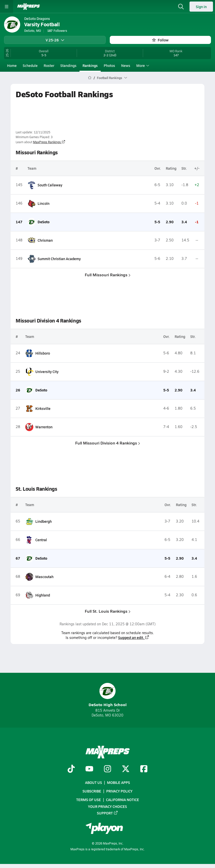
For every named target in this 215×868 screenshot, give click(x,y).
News (126, 65)
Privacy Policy (119, 791)
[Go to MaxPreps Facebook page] (144, 769)
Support (107, 813)
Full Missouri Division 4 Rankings (108, 443)
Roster (49, 65)
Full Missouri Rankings (108, 274)
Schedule (30, 65)
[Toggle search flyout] (181, 7)
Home (12, 65)
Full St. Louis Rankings (108, 611)
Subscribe (92, 791)
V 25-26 (55, 40)
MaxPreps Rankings (49, 142)
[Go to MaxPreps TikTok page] (71, 769)
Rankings (90, 65)
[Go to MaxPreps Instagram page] (107, 769)
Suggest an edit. (134, 637)
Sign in (201, 7)
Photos (109, 65)
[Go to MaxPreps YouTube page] (89, 769)
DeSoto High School (108, 695)
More (142, 65)
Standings (68, 65)
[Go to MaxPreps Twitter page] (126, 769)
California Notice (123, 800)
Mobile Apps (118, 782)
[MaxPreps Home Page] (90, 78)
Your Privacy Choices (107, 806)
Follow (160, 40)
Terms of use (89, 800)
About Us (93, 782)
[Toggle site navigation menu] (7, 7)
